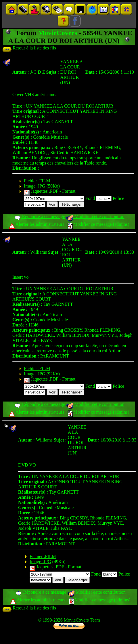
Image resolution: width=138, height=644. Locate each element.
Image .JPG (35, 186)
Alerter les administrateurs (37, 224)
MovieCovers (58, 33)
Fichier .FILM (37, 181)
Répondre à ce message (40, 216)
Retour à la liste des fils (29, 48)
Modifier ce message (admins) (98, 224)
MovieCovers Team (82, 620)
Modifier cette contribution (95, 216)
